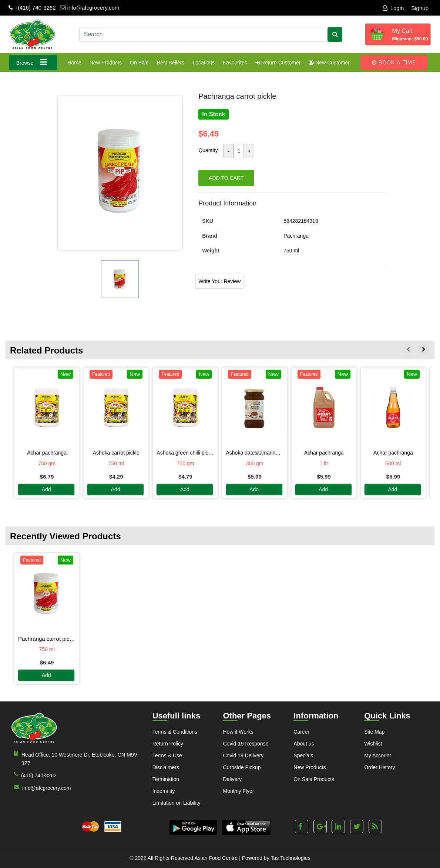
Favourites (235, 63)
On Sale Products (314, 779)
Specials (303, 755)
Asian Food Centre (216, 858)
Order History (379, 767)
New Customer (329, 63)
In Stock (214, 114)
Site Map (374, 732)
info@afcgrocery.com (90, 8)
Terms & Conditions (175, 732)
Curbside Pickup (242, 767)
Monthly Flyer (238, 791)
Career (301, 732)
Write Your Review (219, 281)
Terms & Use (167, 755)
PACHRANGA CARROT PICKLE (47, 639)
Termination (166, 779)
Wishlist (373, 744)
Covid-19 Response (246, 744)
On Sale (139, 63)
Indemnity (164, 791)
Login (393, 8)
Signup (420, 8)
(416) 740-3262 (34, 775)
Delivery (232, 779)
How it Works (238, 732)
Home (74, 63)
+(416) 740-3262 (32, 8)
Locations (204, 63)
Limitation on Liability (177, 803)
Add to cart (226, 178)
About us (304, 744)
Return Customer (278, 63)
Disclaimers (166, 767)
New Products (106, 63)
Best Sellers (171, 63)
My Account (377, 755)
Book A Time (394, 63)
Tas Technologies (291, 858)
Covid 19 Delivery (243, 755)
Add (46, 490)
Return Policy (168, 744)
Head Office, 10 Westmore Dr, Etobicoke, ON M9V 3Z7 (74, 758)
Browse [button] (33, 62)
